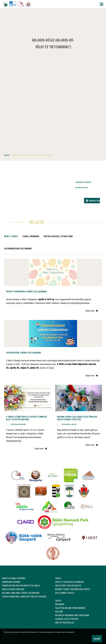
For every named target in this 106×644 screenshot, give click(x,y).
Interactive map (82, 187)
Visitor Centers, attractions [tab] (58, 236)
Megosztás (93, 201)
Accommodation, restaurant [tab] (18, 248)
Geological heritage (83, 182)
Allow (97, 639)
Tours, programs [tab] (31, 236)
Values (7, 155)
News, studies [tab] (11, 236)
